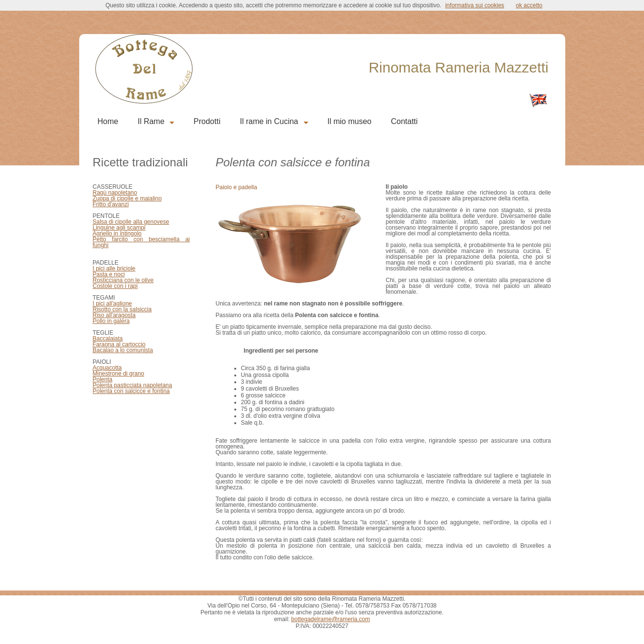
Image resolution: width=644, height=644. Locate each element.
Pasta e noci (109, 274)
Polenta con (108, 391)
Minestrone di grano (119, 374)
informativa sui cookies (475, 5)
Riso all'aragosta (114, 315)
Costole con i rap (115, 286)
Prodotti (207, 121)
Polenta (103, 379)
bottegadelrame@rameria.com (331, 619)
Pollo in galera (111, 321)
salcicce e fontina (147, 391)
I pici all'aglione (113, 304)
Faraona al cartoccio (119, 344)
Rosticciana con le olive (123, 280)
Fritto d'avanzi (111, 204)
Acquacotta (107, 368)
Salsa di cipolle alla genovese (131, 222)
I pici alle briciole (114, 268)
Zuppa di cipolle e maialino (127, 198)
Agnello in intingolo (117, 233)
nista (147, 350)
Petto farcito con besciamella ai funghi (141, 242)
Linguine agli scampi (119, 228)
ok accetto (529, 5)
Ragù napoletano (115, 193)
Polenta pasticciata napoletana (132, 385)
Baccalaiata (108, 339)
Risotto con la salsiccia (122, 309)
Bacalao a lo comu (117, 350)
